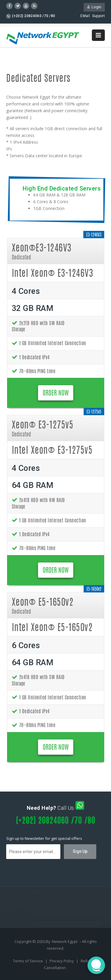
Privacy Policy (62, 961)
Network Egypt (65, 941)
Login (94, 7)
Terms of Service (28, 961)
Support (98, 16)
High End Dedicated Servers (62, 188)
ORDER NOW (56, 393)
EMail (85, 16)
